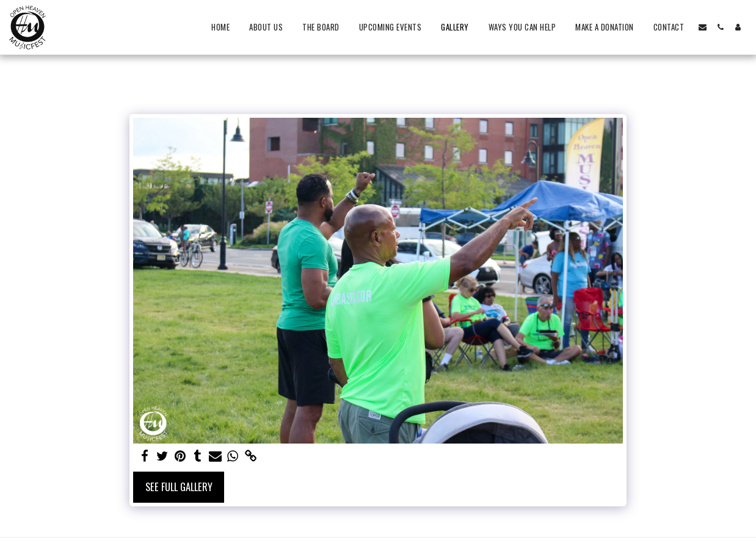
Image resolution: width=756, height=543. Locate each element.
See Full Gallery (179, 487)
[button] (703, 27)
